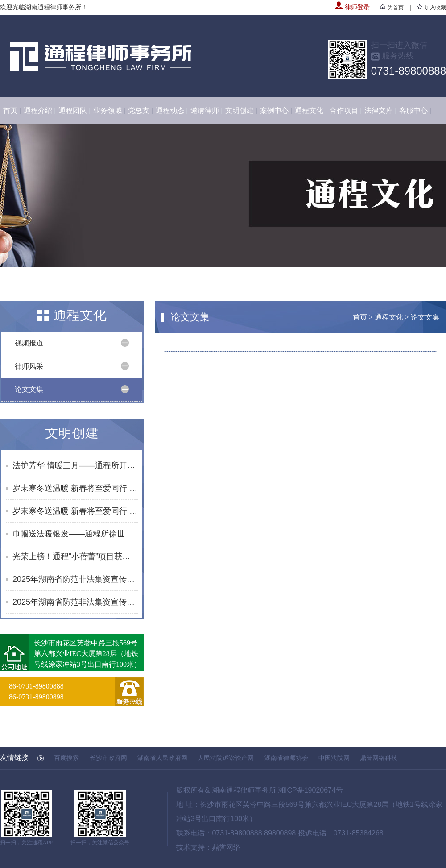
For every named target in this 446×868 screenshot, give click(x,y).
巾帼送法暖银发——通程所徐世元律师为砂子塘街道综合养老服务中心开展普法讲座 (75, 534)
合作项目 (344, 110)
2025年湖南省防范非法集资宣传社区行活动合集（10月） (75, 579)
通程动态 (170, 110)
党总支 (139, 110)
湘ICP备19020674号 (310, 790)
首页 (10, 110)
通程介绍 (38, 110)
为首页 (392, 8)
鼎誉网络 (226, 847)
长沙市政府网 (108, 758)
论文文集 (29, 389)
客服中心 (413, 110)
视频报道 (29, 343)
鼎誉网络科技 (379, 758)
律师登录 (352, 7)
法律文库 (379, 110)
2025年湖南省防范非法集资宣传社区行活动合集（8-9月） (75, 602)
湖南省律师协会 (286, 758)
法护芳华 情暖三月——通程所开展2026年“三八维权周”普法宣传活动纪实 (75, 465)
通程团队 (73, 110)
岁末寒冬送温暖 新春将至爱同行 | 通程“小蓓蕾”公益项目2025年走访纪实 (75, 488)
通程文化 (309, 110)
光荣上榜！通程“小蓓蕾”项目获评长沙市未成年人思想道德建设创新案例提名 (75, 557)
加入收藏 (432, 8)
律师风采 (29, 366)
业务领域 (107, 110)
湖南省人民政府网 (162, 758)
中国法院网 (334, 758)
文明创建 (240, 110)
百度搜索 (66, 758)
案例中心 (274, 110)
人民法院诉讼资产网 (226, 758)
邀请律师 (205, 110)
